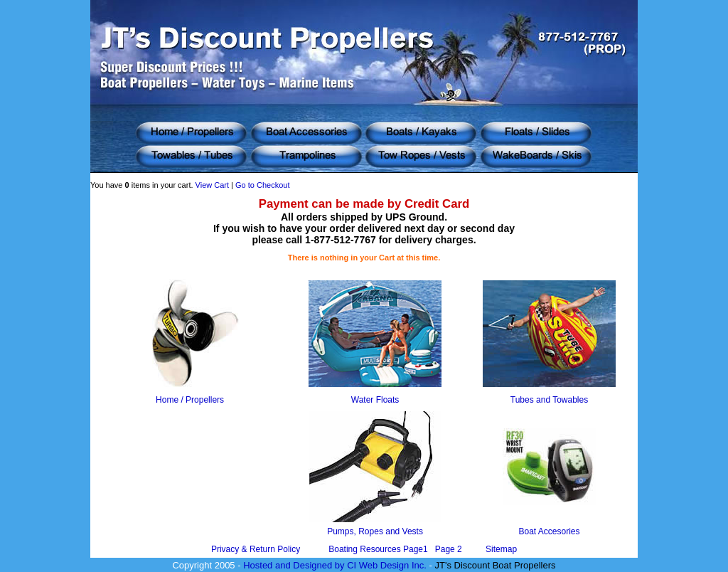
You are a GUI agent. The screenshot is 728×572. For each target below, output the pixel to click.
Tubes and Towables (549, 400)
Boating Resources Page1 (379, 549)
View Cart (212, 185)
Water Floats (375, 400)
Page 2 (449, 549)
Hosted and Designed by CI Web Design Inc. (335, 565)
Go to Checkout (262, 185)
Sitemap (501, 549)
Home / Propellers (190, 400)
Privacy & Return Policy (256, 549)
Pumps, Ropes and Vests (375, 531)
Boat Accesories (549, 531)
